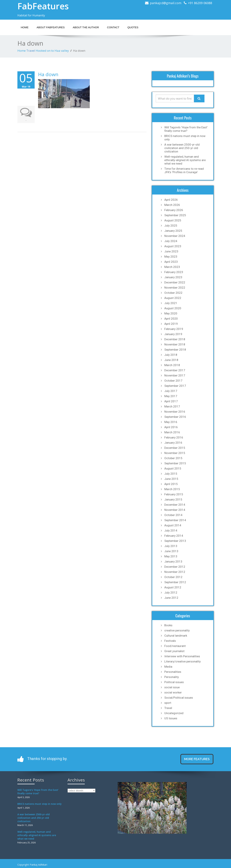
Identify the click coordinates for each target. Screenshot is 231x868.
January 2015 (173, 499)
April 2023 (171, 262)
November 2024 (175, 236)
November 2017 (175, 375)
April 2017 (171, 401)
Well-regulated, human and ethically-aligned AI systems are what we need (185, 160)
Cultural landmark (176, 636)
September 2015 (175, 463)
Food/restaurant (175, 646)
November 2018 (175, 344)
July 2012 (171, 593)
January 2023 (173, 277)
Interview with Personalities (182, 656)
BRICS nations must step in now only (185, 138)
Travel (31, 51)
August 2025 (173, 220)
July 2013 (171, 546)
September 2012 (175, 582)
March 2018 (172, 365)
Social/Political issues (179, 698)
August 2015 (173, 468)
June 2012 (171, 598)
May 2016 (171, 422)
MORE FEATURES (197, 759)
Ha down (48, 74)
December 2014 (175, 505)
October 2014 (173, 515)
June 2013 (171, 551)
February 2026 (174, 210)
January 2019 (173, 334)
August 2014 (173, 525)
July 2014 (171, 530)
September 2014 (175, 520)
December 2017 (175, 370)
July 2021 (171, 303)
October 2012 (173, 577)
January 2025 (173, 231)
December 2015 (175, 448)
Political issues (174, 682)
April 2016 (171, 427)
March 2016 (172, 432)
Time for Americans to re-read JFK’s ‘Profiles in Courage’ (184, 170)
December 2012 (175, 567)
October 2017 (173, 381)
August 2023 (173, 246)
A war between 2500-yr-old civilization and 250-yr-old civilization (182, 148)
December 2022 (175, 282)
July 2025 (171, 226)
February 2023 (174, 272)
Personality (172, 677)
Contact (113, 27)
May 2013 (171, 556)
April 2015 (171, 484)
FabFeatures (43, 6)
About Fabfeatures (51, 27)
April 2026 (171, 200)
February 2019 (174, 329)
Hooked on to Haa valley (52, 51)
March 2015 (172, 489)
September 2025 (175, 215)
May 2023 (171, 257)
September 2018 (175, 350)
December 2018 (175, 339)
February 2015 (174, 494)
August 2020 (173, 308)
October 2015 (173, 458)
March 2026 (172, 205)
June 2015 (171, 479)
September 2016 (175, 417)
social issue (172, 687)
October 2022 (173, 293)
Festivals (170, 641)
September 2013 (175, 541)
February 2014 (174, 536)
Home (25, 27)
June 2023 (171, 251)
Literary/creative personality (183, 661)
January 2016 (173, 443)
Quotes (133, 27)
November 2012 (175, 572)
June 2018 (171, 360)
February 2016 (174, 437)
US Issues (171, 718)
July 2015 (171, 474)
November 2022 (175, 288)
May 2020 (171, 313)
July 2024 (171, 241)
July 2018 (171, 355)
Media (168, 667)
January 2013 (173, 561)
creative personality (177, 630)
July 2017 (171, 391)
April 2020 (171, 319)
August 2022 (173, 298)
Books (168, 625)
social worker (173, 692)
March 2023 (172, 267)
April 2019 (171, 324)
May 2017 (171, 396)
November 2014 (175, 510)
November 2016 (175, 412)
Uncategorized (174, 713)
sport (168, 703)
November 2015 (175, 453)
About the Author (86, 27)
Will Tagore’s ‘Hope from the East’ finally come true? (186, 129)
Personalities (173, 672)
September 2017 (175, 386)
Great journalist (174, 651)
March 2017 (172, 406)
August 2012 (173, 587)
